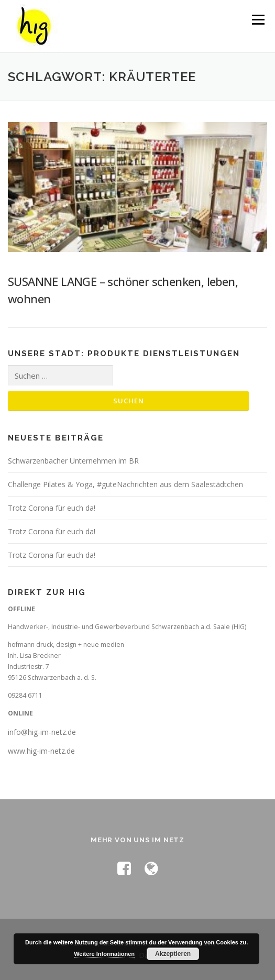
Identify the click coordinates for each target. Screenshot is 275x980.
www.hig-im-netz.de (41, 751)
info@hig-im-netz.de (42, 732)
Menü (257, 20)
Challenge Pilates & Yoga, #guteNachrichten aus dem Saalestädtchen (125, 484)
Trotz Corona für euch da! (52, 508)
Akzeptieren (173, 954)
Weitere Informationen (104, 954)
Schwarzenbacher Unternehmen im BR (73, 461)
